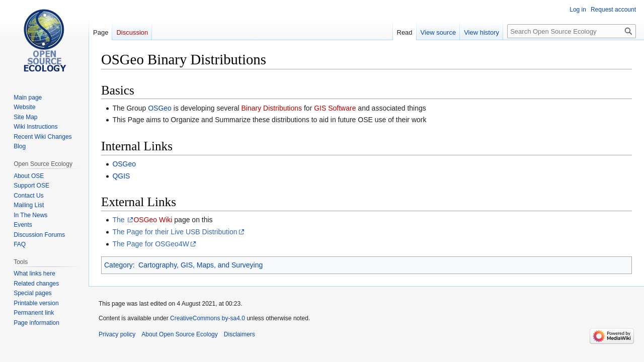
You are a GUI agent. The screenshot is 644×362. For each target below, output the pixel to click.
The (119, 220)
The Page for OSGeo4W (151, 244)
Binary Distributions (271, 108)
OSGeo (160, 108)
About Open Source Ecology (179, 334)
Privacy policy (117, 334)
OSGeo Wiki (153, 220)
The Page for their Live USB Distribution (175, 232)
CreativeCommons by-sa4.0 (208, 318)
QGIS (121, 176)
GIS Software (335, 108)
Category (118, 265)
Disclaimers (239, 334)
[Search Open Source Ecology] (572, 31)
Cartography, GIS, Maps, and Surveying (200, 265)
